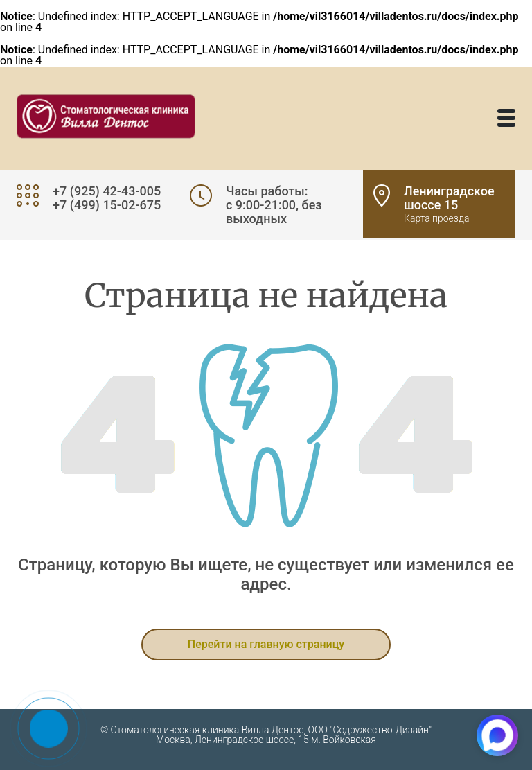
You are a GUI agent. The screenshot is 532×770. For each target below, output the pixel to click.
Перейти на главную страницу (266, 644)
